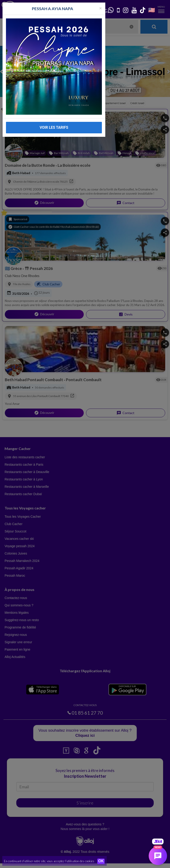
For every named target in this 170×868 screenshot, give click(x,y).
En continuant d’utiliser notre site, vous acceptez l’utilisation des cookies (49, 861)
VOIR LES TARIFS (54, 127)
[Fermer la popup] (100, 8)
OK (101, 861)
